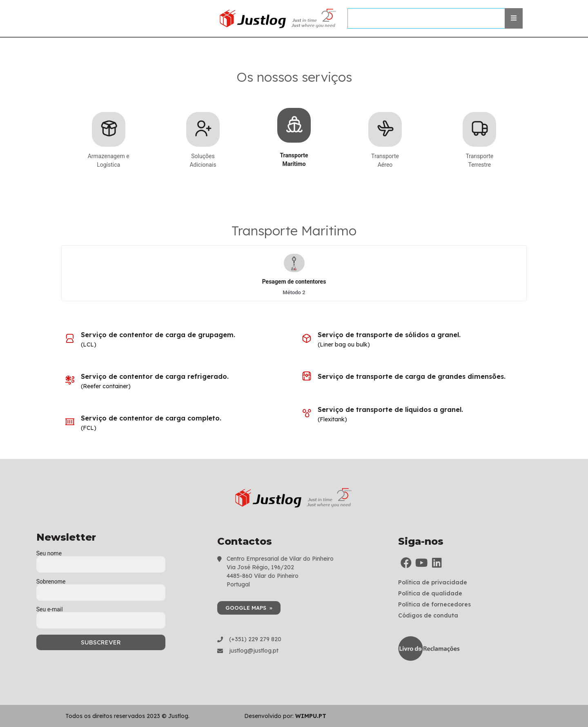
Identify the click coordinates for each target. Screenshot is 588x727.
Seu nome (101, 559)
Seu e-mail (101, 615)
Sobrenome (101, 587)
